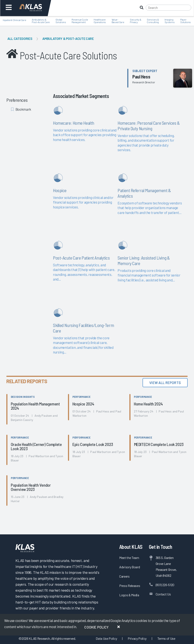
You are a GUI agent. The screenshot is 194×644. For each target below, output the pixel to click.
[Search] (168, 8)
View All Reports (165, 383)
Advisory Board (130, 567)
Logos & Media (129, 595)
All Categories (20, 38)
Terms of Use (166, 638)
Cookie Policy (96, 627)
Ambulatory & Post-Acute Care (68, 38)
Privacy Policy (137, 638)
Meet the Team (129, 558)
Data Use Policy (106, 638)
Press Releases (130, 586)
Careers (124, 576)
